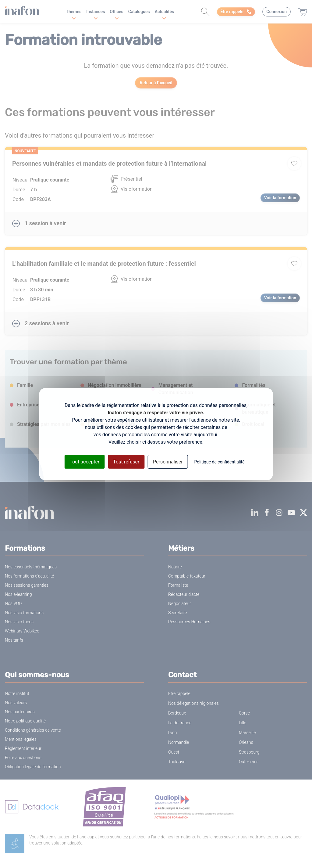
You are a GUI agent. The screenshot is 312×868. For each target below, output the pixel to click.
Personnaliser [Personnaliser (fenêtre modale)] (168, 461)
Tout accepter (84, 461)
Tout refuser (126, 461)
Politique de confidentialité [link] (219, 462)
